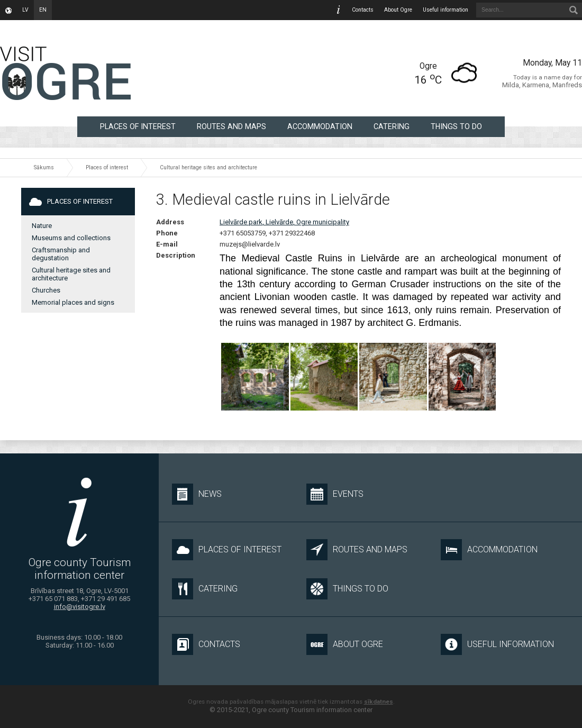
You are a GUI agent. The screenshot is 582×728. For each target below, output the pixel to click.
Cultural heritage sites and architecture (208, 167)
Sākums (44, 167)
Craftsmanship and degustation (61, 254)
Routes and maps (231, 126)
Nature (42, 226)
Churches (46, 290)
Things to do (456, 126)
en (43, 10)
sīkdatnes (379, 702)
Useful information (445, 10)
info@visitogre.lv (80, 607)
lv (25, 10)
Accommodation (320, 126)
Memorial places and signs (73, 302)
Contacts (363, 10)
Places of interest (138, 126)
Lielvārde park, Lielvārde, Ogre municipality (284, 222)
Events (335, 494)
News (197, 494)
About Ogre (398, 10)
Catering (392, 126)
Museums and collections (71, 238)
